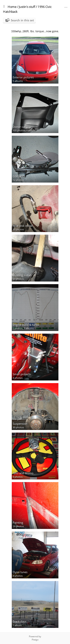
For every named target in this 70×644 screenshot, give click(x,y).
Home (12, 7)
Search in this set (22, 20)
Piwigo (35, 640)
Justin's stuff (27, 7)
